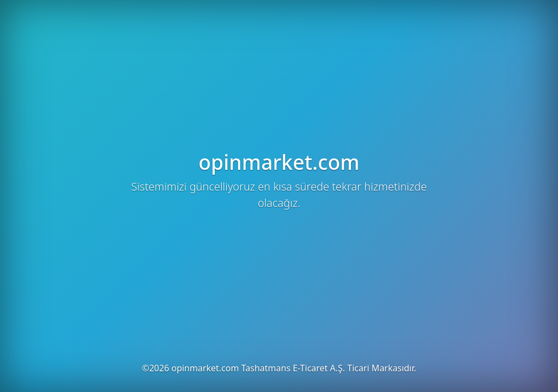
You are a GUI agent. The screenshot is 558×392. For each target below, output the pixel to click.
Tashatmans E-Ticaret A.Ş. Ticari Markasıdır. (329, 368)
